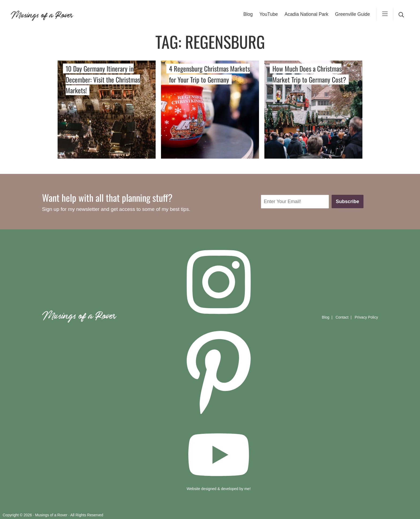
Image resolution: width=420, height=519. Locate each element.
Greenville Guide (352, 14)
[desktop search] (401, 14)
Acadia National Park (306, 14)
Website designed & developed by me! (219, 489)
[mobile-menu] (385, 14)
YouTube (269, 14)
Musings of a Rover (42, 14)
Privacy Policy (366, 317)
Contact (342, 317)
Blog (248, 14)
